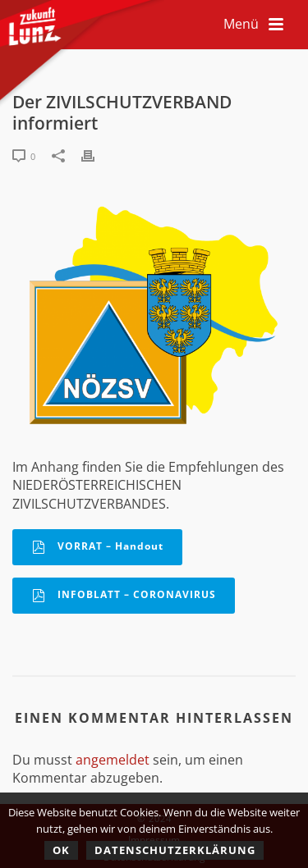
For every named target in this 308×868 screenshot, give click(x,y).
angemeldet (113, 760)
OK (61, 850)
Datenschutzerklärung (175, 850)
